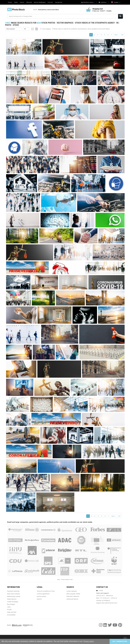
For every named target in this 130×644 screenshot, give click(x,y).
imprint (39, 599)
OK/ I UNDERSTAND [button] (120, 641)
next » (116, 35)
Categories (59, 2)
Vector (22, 2)
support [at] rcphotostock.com (107, 603)
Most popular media (73, 594)
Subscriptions (12, 599)
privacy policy (41, 596)
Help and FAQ (12, 612)
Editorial (29, 2)
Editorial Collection (73, 596)
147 (122, 35)
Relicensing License (14, 596)
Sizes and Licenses (13, 594)
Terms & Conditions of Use (46, 591)
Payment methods (13, 591)
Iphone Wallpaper (40, 2)
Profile (9, 610)
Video (16, 2)
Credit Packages (13, 602)
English (116, 2)
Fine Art (50, 2)
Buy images (11, 604)
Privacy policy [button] (89, 641)
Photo (10, 2)
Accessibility (11, 615)
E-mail (101, 591)
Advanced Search (72, 599)
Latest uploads (72, 591)
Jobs (9, 607)
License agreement (43, 594)
